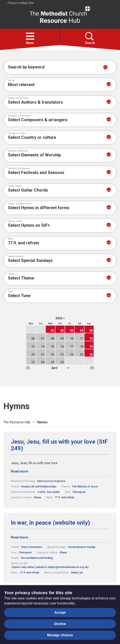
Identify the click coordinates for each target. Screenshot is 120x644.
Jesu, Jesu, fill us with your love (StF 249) (59, 445)
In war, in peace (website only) (50, 523)
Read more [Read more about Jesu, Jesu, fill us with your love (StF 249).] (20, 471)
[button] (30, 36)
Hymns (42, 422)
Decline (60, 624)
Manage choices (60, 635)
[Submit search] (105, 67)
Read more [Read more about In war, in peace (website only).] (20, 537)
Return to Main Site (20, 3)
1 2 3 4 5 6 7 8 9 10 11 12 (60, 368)
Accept (60, 612)
